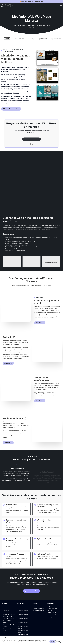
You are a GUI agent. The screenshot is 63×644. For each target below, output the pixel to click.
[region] (31, 640)
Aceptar (58, 641)
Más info (39, 642)
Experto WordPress (18, 25)
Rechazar (51, 641)
